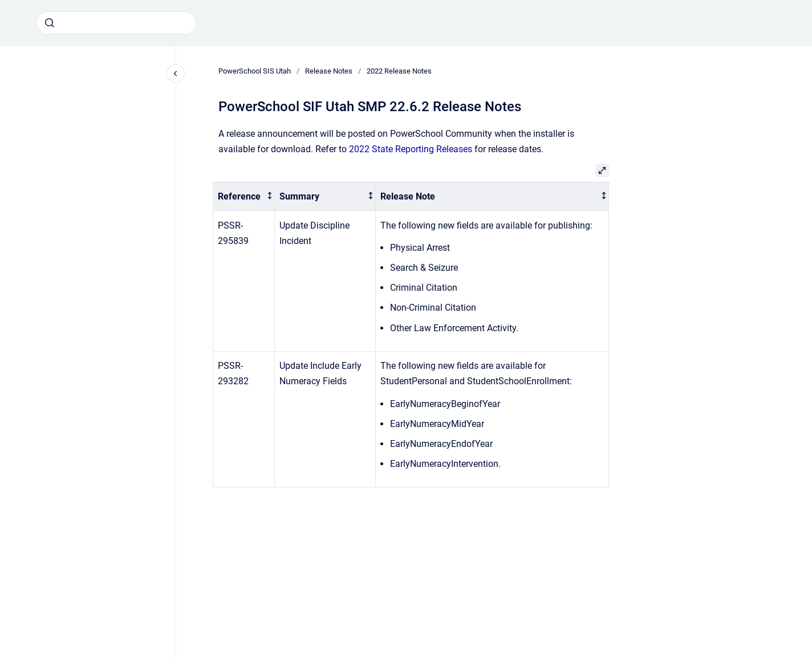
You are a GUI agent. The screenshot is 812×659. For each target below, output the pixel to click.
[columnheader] (244, 196)
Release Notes (329, 71)
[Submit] (50, 23)
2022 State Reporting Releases (411, 149)
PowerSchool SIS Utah (255, 71)
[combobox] (116, 23)
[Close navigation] (176, 74)
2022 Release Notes (399, 71)
